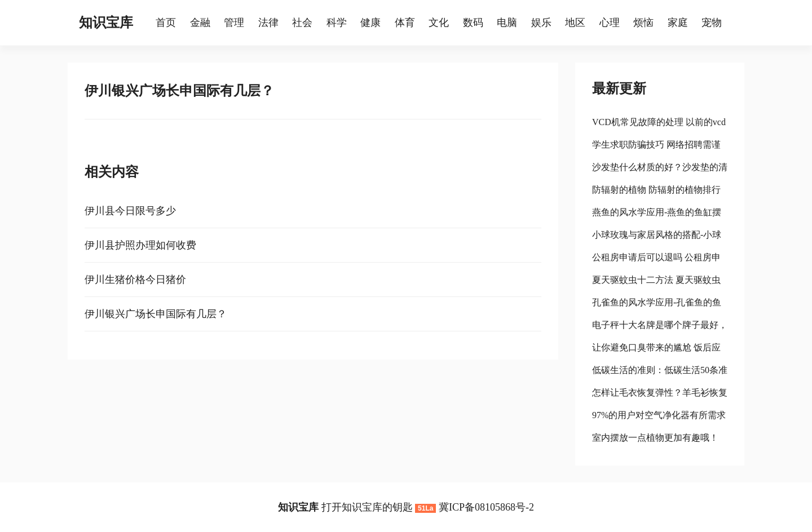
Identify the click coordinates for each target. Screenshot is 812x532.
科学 (337, 23)
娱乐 (541, 23)
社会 (302, 23)
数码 (473, 23)
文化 (439, 23)
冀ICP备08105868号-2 (486, 507)
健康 (370, 23)
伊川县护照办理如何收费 (140, 245)
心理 (610, 23)
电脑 (507, 23)
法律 (268, 23)
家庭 (678, 23)
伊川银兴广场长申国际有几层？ (156, 314)
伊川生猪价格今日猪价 (135, 280)
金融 (200, 23)
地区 (575, 23)
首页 (166, 23)
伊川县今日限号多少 (130, 211)
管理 (234, 23)
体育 (405, 23)
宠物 (712, 23)
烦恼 (643, 23)
